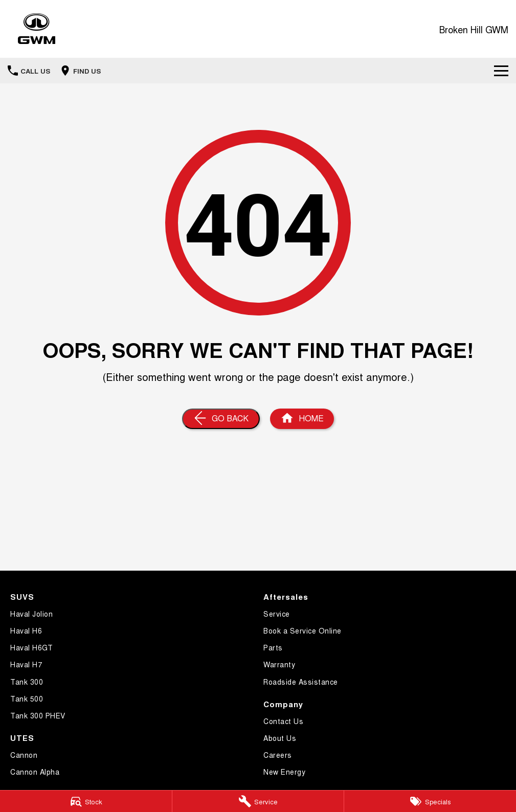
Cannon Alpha (35, 772)
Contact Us (283, 721)
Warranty (279, 664)
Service (277, 614)
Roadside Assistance (301, 682)
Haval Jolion (31, 614)
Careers (278, 755)
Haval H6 (26, 630)
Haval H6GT (31, 647)
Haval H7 (26, 664)
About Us (280, 738)
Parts (273, 647)
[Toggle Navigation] (501, 71)
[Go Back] (221, 419)
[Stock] (86, 801)
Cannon (24, 755)
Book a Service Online (302, 630)
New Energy (284, 772)
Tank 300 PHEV (38, 715)
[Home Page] (37, 29)
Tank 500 (27, 698)
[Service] (258, 801)
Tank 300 (27, 682)
